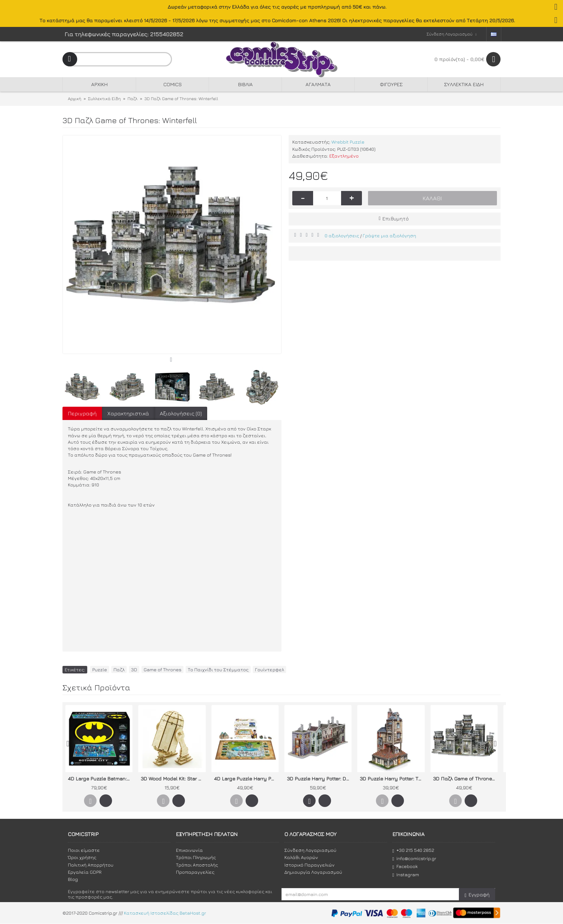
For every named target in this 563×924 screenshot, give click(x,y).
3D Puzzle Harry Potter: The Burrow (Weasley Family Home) (392, 778)
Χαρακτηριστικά (128, 413)
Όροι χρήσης (82, 857)
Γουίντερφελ (269, 669)
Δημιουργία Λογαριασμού (313, 872)
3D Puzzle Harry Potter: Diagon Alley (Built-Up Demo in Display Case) (319, 778)
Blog (73, 879)
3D (134, 669)
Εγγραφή (477, 895)
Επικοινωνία (189, 850)
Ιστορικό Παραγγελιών (310, 865)
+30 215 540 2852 (413, 850)
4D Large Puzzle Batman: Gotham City (100, 778)
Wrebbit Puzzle (348, 142)
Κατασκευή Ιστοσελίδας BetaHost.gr (165, 913)
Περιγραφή (82, 413)
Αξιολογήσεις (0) (181, 413)
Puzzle (100, 669)
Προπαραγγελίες (195, 872)
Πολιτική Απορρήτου (91, 865)
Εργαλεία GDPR (85, 872)
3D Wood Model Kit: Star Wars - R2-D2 (173, 778)
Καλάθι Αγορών (301, 857)
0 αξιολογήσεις (342, 235)
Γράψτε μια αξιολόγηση (389, 235)
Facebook (405, 866)
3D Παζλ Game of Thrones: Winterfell (465, 778)
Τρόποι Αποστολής (197, 865)
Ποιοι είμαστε (84, 850)
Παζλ (119, 669)
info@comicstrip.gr (414, 858)
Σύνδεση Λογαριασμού (310, 850)
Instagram (406, 875)
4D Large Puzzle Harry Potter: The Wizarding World (246, 778)
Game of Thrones (162, 669)
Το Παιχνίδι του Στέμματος (218, 669)
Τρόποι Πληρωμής (196, 857)
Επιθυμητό (396, 218)
